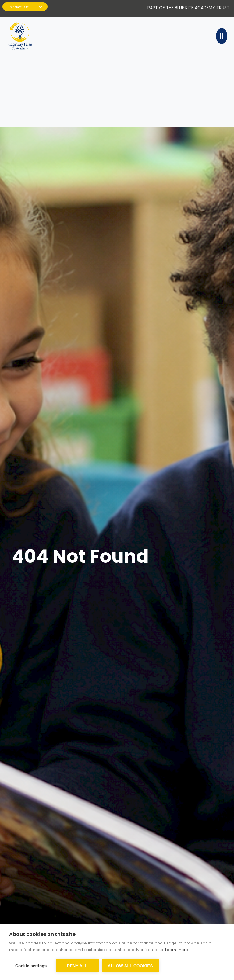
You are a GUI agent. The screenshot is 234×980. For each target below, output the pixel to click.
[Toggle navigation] (221, 36)
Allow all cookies (130, 966)
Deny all (77, 966)
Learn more (177, 950)
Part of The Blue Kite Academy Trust (188, 8)
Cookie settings (31, 966)
